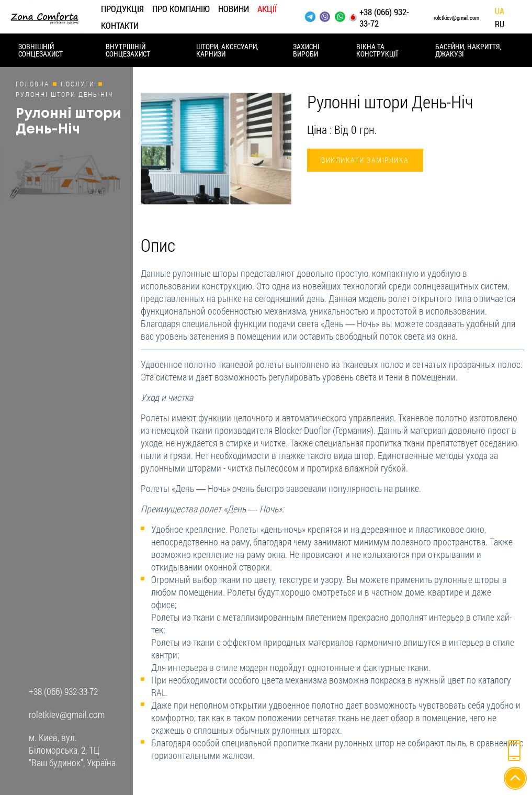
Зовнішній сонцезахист (41, 50)
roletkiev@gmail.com (456, 18)
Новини (234, 9)
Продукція (122, 9)
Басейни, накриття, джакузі (468, 50)
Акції (267, 9)
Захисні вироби (306, 50)
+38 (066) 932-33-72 (384, 18)
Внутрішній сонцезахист (128, 50)
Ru (500, 24)
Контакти (120, 25)
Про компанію (181, 9)
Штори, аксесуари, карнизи (227, 50)
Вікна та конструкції (377, 50)
